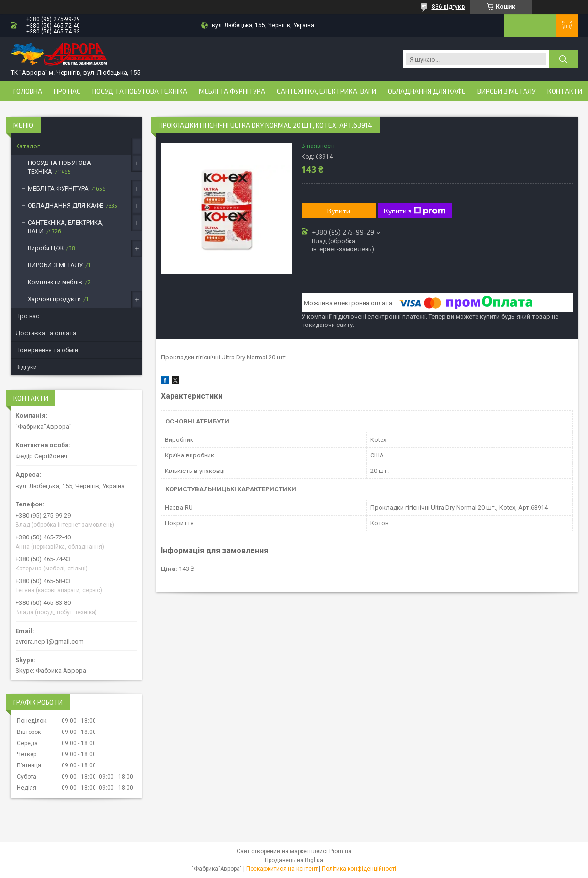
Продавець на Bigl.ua (294, 860)
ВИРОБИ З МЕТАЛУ (507, 91)
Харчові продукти (54, 299)
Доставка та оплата (46, 333)
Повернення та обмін (47, 350)
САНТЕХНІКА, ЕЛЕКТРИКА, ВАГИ (326, 91)
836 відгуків (449, 7)
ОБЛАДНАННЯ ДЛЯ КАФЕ (427, 91)
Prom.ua (340, 851)
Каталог (28, 146)
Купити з (415, 211)
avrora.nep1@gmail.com (50, 642)
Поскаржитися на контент (282, 869)
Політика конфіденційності (359, 869)
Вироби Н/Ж (46, 248)
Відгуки (26, 367)
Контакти (565, 91)
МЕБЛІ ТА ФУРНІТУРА (232, 91)
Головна (28, 91)
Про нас (67, 91)
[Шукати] (563, 59)
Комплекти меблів (55, 282)
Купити (339, 211)
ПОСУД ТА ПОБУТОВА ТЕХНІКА (140, 91)
